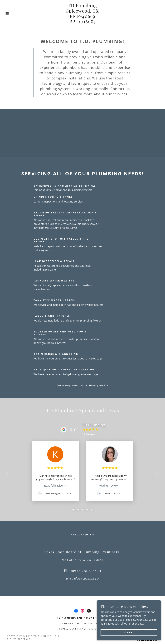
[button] (8, 13)
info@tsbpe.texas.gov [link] (86, 579)
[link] (83, 22)
